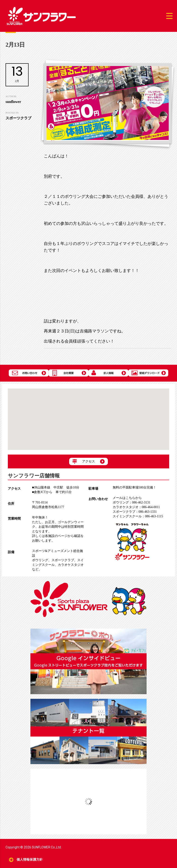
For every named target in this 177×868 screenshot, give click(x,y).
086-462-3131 (131, 502)
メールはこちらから (127, 498)
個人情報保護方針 (30, 860)
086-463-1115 (138, 516)
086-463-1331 (135, 512)
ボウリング (40, 560)
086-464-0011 (136, 507)
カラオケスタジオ (71, 565)
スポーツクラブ (63, 560)
